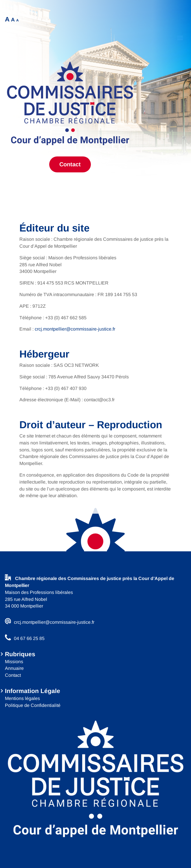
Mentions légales (22, 698)
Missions (14, 662)
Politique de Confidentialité (33, 705)
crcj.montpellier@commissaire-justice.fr (75, 329)
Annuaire (14, 668)
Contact (70, 164)
